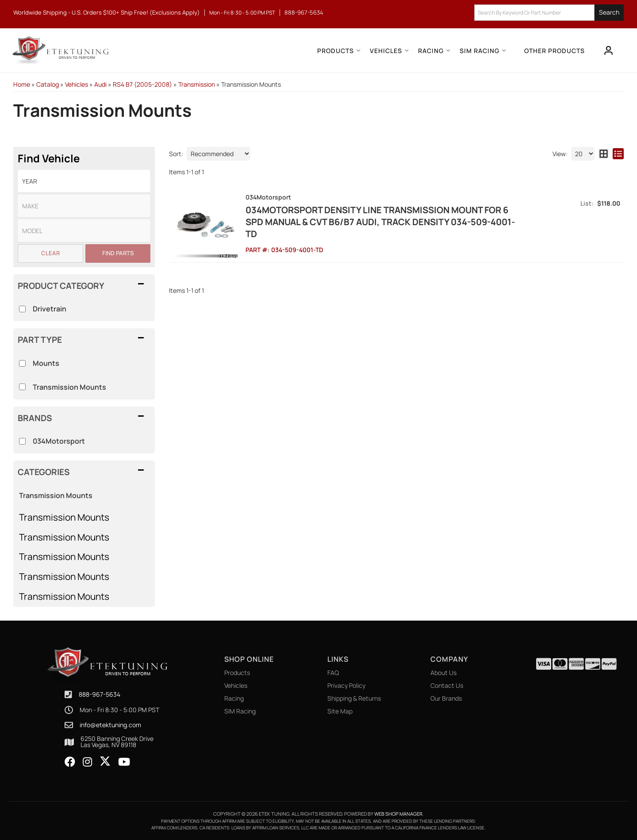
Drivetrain (50, 309)
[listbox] (84, 181)
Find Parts (118, 253)
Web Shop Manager (398, 814)
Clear (50, 253)
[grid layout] (604, 154)
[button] (549, 13)
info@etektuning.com (110, 725)
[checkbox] (22, 441)
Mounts (46, 363)
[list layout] (618, 154)
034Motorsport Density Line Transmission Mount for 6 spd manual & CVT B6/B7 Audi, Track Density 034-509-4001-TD (380, 222)
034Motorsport (59, 441)
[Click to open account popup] (609, 50)
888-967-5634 (100, 694)
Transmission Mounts (64, 517)
